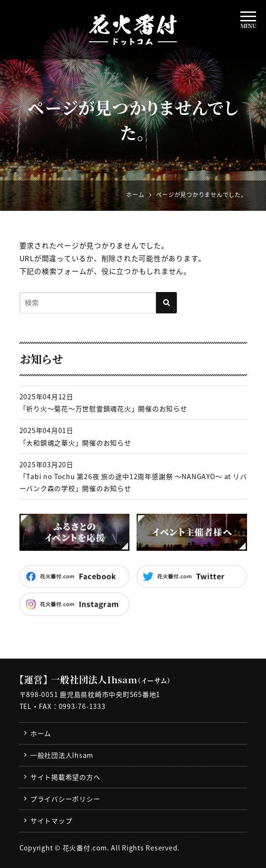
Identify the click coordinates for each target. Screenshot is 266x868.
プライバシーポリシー (65, 799)
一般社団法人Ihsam (62, 755)
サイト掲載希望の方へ (65, 777)
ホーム (41, 733)
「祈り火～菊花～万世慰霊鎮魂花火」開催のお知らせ (103, 408)
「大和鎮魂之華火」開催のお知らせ (75, 443)
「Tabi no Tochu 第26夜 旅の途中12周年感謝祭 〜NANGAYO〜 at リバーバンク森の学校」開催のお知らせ (133, 482)
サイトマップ (51, 821)
